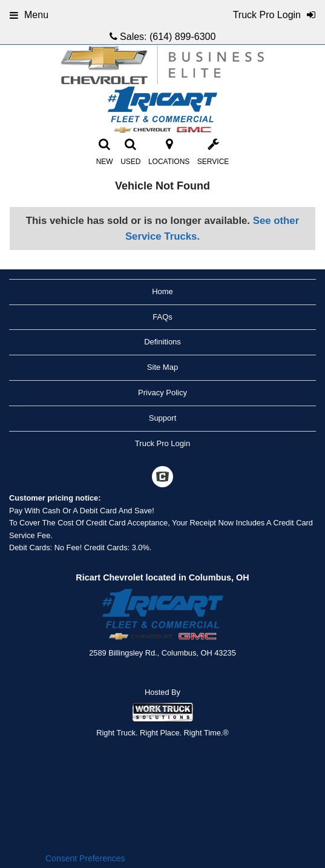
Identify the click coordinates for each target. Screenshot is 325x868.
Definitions (162, 342)
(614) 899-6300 (182, 37)
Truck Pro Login (162, 443)
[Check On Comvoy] (162, 478)
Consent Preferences (85, 858)
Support (163, 418)
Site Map (162, 367)
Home (162, 291)
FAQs (162, 317)
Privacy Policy (162, 393)
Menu (29, 15)
